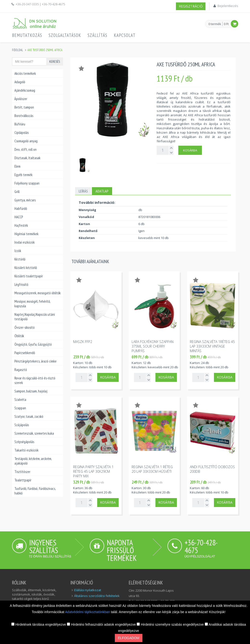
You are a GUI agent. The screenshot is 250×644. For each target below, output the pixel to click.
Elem (17, 166)
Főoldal (18, 50)
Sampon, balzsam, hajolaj (31, 391)
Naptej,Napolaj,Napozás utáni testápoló (35, 317)
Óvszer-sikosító (25, 327)
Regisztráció (191, 6)
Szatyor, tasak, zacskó (29, 416)
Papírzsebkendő (25, 353)
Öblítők (19, 336)
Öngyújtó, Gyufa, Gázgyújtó (33, 344)
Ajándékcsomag (25, 90)
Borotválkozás (24, 116)
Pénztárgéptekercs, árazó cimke (35, 361)
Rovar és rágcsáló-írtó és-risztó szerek (35, 380)
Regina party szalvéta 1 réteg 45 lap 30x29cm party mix (93, 471)
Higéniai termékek (26, 234)
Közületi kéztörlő (26, 268)
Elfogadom (129, 638)
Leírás (83, 191)
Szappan (20, 408)
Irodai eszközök (25, 242)
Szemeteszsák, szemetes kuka (34, 433)
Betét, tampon (24, 107)
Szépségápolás (24, 442)
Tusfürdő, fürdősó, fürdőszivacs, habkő (35, 491)
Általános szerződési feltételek (97, 596)
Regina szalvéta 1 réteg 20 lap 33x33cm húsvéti (152, 469)
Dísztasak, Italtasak (27, 158)
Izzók (18, 251)
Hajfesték (21, 225)
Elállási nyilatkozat (88, 590)
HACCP (19, 217)
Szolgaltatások (65, 35)
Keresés (55, 62)
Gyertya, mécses (25, 200)
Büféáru (20, 124)
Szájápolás (22, 425)
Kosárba (190, 150)
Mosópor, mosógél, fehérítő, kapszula (32, 304)
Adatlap (102, 191)
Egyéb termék (23, 175)
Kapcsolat (125, 35)
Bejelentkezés (228, 6)
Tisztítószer (22, 472)
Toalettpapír (23, 480)
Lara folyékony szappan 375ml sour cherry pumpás (153, 346)
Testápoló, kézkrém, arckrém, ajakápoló (33, 461)
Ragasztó (21, 370)
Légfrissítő (21, 284)
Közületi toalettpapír (29, 276)
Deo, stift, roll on (26, 149)
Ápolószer (21, 99)
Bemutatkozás (27, 35)
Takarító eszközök (26, 450)
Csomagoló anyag (26, 141)
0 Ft (226, 24)
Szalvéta (20, 400)
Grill (17, 192)
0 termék (215, 24)
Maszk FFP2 (83, 342)
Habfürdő (21, 209)
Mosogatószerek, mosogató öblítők (38, 293)
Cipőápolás (22, 133)
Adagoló (20, 82)
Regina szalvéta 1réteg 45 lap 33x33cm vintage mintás (212, 346)
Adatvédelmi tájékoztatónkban (88, 612)
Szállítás (97, 35)
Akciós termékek (25, 73)
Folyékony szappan (27, 183)
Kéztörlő (20, 259)
